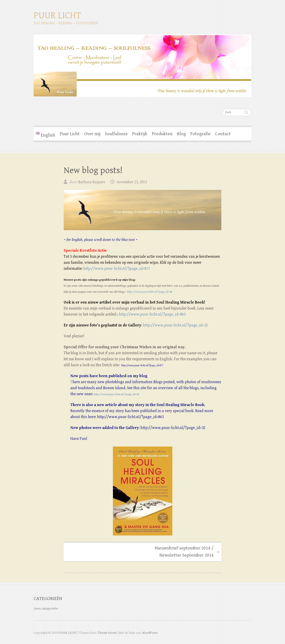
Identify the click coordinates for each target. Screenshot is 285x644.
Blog (181, 134)
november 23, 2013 (132, 182)
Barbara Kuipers (92, 182)
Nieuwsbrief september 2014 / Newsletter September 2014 (187, 552)
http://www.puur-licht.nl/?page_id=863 (152, 314)
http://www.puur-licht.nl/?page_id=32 (175, 325)
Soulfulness (116, 134)
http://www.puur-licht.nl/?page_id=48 (150, 292)
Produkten (162, 134)
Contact (223, 134)
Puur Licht (70, 134)
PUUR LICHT (57, 15)
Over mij (92, 134)
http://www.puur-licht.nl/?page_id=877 (117, 269)
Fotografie (201, 134)
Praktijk (140, 134)
